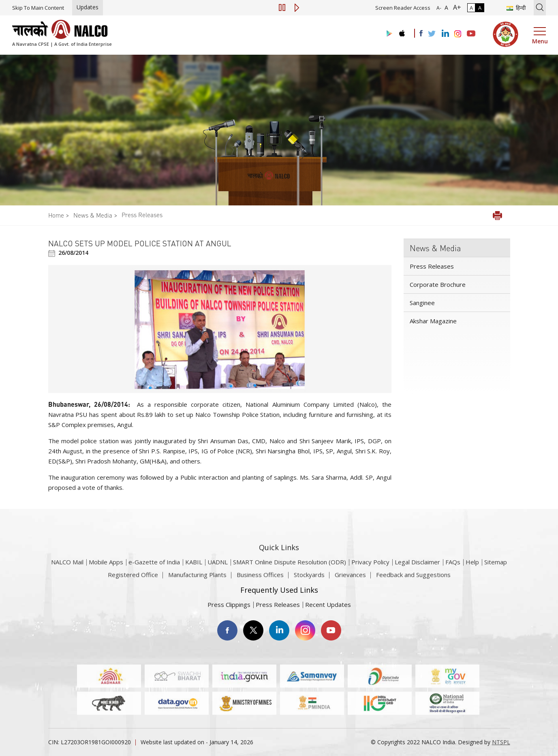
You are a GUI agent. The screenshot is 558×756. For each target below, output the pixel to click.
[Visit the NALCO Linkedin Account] (445, 34)
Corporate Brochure (438, 284)
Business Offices (260, 578)
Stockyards (309, 578)
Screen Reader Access (403, 8)
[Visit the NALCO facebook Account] (421, 33)
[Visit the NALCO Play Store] (388, 34)
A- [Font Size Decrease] (439, 8)
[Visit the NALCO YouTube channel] (471, 34)
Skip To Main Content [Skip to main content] (38, 8)
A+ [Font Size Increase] (455, 7)
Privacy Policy (370, 571)
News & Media (93, 215)
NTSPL (501, 742)
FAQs (453, 571)
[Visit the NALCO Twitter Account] (432, 34)
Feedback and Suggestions (413, 578)
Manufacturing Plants (197, 578)
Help (472, 571)
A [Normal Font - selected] (446, 7)
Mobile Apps (106, 571)
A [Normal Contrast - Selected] (471, 8)
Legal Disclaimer (417, 571)
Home (56, 215)
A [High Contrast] (480, 8)
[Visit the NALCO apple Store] (402, 31)
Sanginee (422, 303)
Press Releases (142, 215)
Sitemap (496, 571)
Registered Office (133, 578)
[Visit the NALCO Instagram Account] (458, 34)
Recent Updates (328, 604)
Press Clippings (229, 604)
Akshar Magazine (433, 321)
